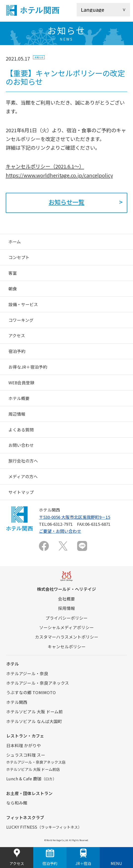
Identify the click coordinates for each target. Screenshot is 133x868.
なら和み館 (17, 803)
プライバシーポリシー (66, 618)
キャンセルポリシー (67, 647)
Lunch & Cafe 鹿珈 (31, 779)
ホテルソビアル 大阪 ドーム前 (34, 712)
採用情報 (66, 608)
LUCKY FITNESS (44, 827)
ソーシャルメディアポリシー (66, 627)
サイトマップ (21, 492)
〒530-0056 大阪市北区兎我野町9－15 (75, 517)
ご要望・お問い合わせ (60, 531)
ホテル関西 (17, 702)
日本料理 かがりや (24, 745)
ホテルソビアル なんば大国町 (34, 721)
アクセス (17, 857)
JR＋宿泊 (83, 857)
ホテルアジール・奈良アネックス (38, 683)
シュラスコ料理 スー (26, 755)
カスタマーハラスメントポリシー (67, 637)
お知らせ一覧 (66, 202)
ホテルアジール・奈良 (27, 673)
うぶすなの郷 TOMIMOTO (31, 692)
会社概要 (66, 599)
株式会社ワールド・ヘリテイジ (66, 589)
